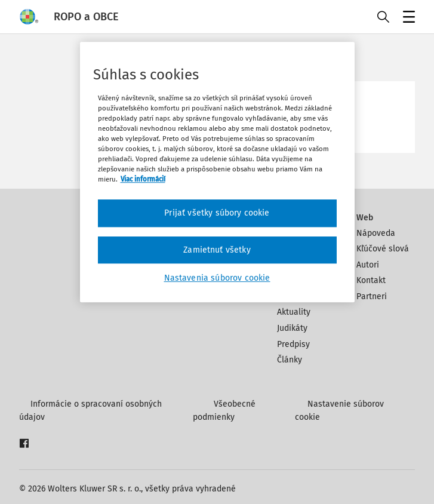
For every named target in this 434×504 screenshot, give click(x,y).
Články (290, 360)
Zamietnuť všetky (217, 250)
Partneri (372, 296)
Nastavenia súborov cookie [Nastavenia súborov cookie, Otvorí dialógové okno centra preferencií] (217, 279)
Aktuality (294, 312)
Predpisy (293, 344)
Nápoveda (376, 233)
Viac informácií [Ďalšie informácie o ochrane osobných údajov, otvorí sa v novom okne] (143, 179)
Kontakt (371, 280)
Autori (368, 265)
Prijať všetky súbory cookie (217, 213)
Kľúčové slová (383, 249)
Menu (407, 18)
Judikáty (292, 328)
